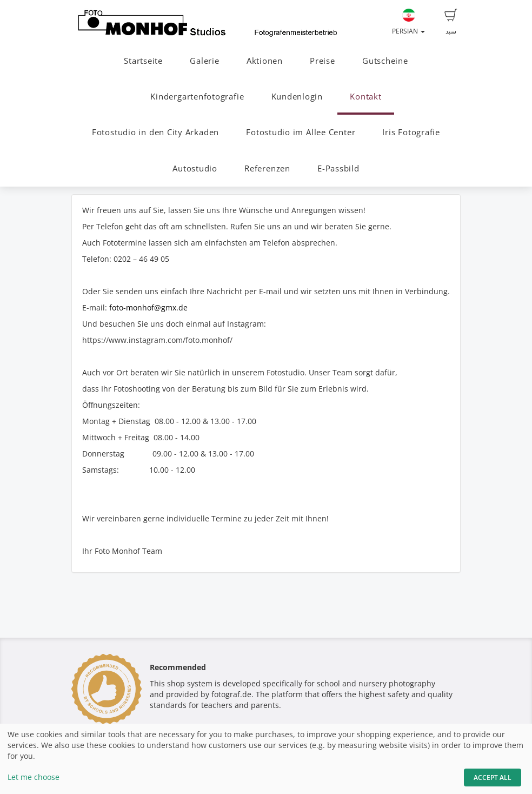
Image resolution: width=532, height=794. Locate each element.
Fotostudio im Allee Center (301, 132)
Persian (408, 22)
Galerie (204, 61)
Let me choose (34, 777)
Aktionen (265, 61)
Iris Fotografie (411, 132)
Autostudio (195, 168)
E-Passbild (338, 168)
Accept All (493, 778)
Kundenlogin (297, 97)
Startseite (143, 61)
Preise (322, 61)
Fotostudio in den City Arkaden (155, 132)
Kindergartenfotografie (197, 97)
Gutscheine (385, 61)
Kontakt (365, 97)
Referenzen (267, 168)
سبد (451, 22)
